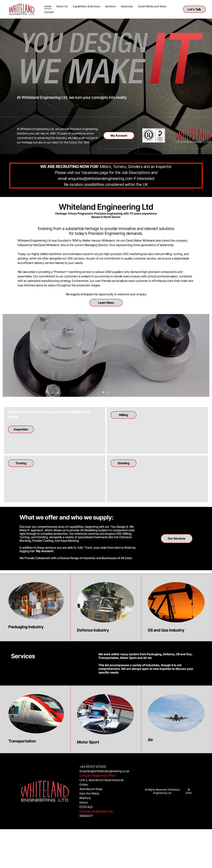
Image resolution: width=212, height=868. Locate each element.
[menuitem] (48, 6)
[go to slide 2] (106, 392)
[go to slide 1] (103, 392)
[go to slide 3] (109, 392)
